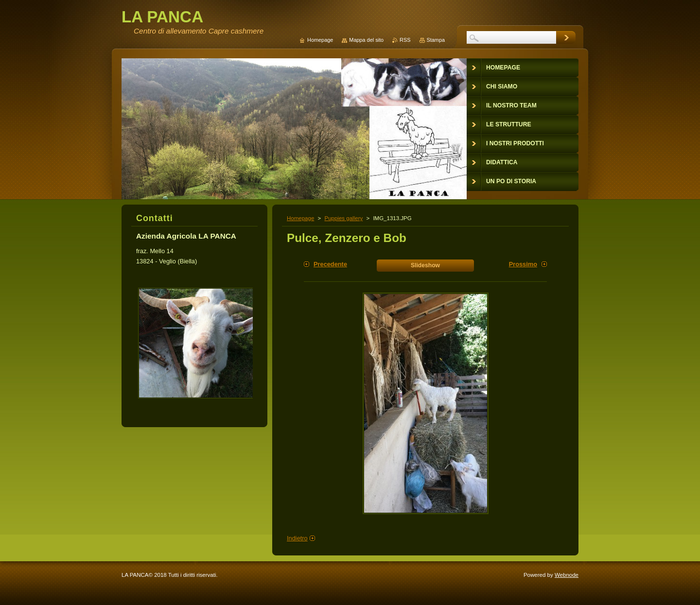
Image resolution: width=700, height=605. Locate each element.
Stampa (436, 40)
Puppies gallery (343, 218)
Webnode (567, 575)
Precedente (330, 264)
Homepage (300, 218)
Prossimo (523, 264)
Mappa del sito (366, 40)
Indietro (297, 538)
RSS (405, 40)
